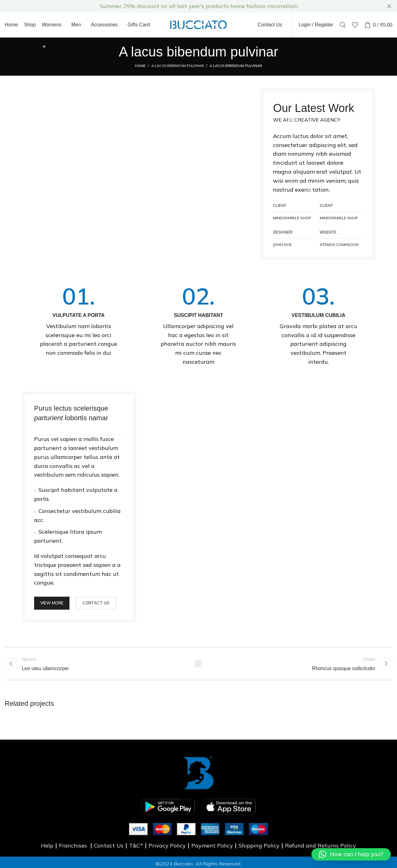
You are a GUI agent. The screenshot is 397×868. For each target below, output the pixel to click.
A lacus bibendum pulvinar (178, 66)
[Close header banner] (389, 6)
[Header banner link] (189, 6)
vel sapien (64, 439)
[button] (351, 854)
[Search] (343, 25)
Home (140, 66)
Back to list (199, 664)
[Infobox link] (78, 321)
